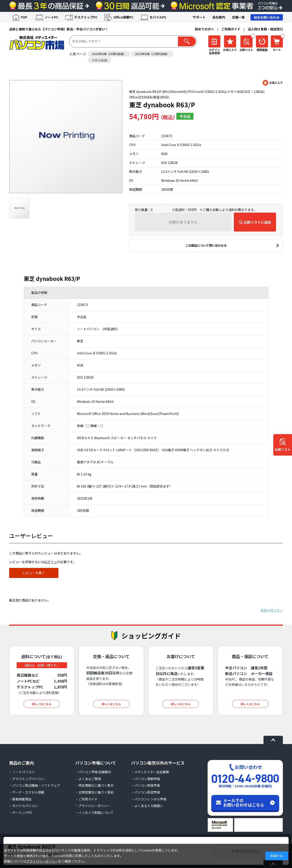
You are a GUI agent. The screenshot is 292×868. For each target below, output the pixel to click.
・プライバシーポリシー (93, 806)
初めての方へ (204, 29)
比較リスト (283, 449)
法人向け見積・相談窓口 (265, 29)
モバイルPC (158, 17)
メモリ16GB (100, 60)
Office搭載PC (123, 17)
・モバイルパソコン (23, 806)
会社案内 (219, 17)
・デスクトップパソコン (27, 779)
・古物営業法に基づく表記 (94, 792)
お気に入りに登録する (273, 83)
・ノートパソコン (22, 772)
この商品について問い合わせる (206, 245)
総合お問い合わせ (267, 17)
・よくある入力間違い (147, 806)
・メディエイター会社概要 (150, 772)
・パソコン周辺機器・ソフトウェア (35, 785)
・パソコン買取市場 (146, 779)
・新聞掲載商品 (20, 799)
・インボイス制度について (94, 813)
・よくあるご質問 (88, 779)
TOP (24, 17)
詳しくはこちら (42, 704)
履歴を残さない (272, 610)
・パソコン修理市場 (146, 785)
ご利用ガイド (231, 29)
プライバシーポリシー (42, 861)
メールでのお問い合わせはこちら (244, 802)
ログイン (51, 562)
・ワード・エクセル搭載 (27, 792)
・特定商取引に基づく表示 (94, 785)
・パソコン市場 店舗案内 (93, 772)
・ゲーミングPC (21, 813)
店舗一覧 (238, 17)
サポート (199, 17)
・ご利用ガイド (86, 799)
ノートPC (51, 17)
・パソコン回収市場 (146, 792)
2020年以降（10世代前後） (109, 54)
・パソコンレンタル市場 (149, 799)
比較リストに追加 (257, 222)
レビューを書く (34, 573)
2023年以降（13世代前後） (152, 54)
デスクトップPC (86, 17)
